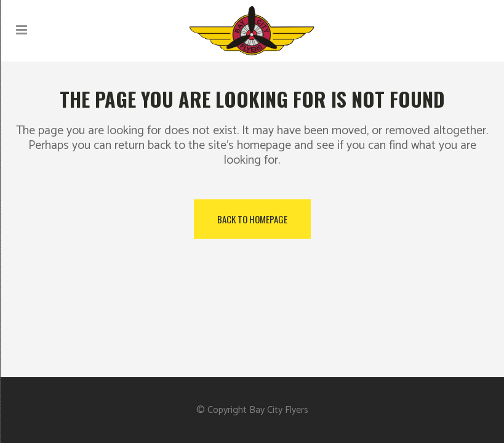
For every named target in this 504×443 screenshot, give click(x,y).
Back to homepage (252, 219)
